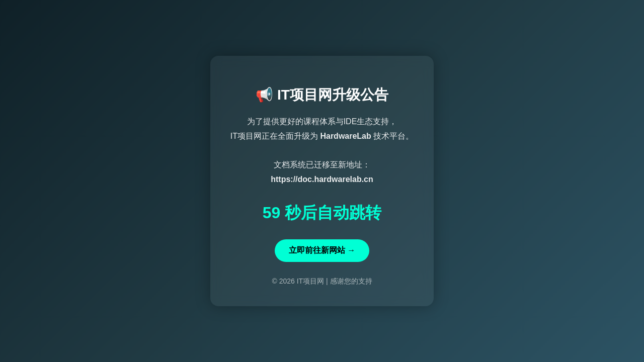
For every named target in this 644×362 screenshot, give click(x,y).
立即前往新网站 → (322, 250)
